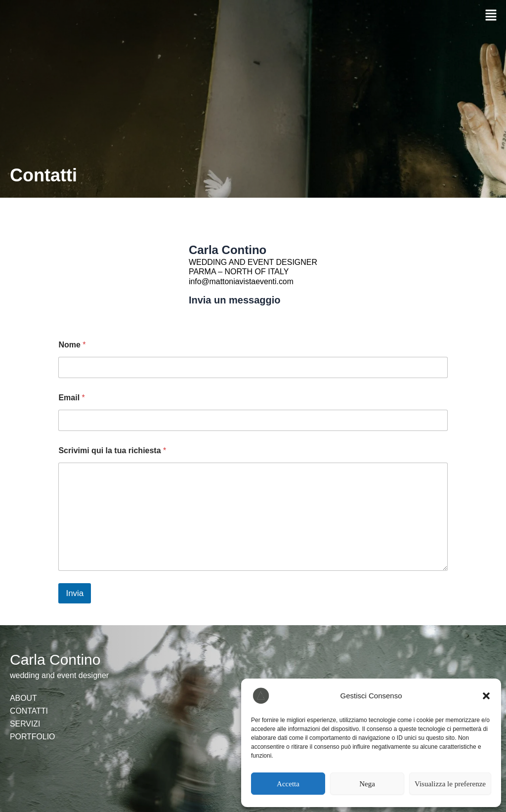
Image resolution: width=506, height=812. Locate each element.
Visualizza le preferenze (450, 784)
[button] (486, 696)
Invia (75, 593)
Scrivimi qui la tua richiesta (112, 450)
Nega (367, 784)
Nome (72, 345)
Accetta (288, 784)
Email (71, 398)
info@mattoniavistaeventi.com (242, 281)
